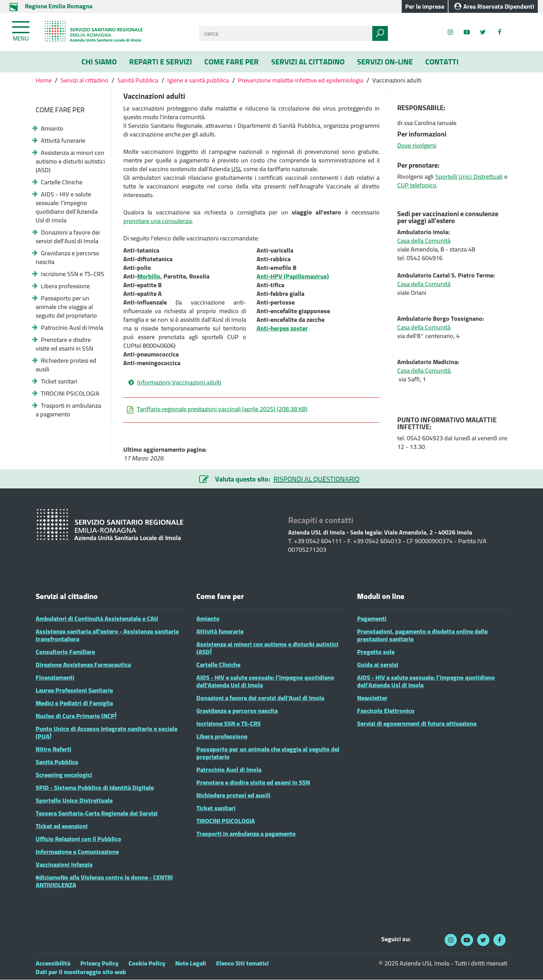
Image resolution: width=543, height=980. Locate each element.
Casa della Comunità (424, 241)
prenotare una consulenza (158, 221)
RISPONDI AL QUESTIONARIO (317, 479)
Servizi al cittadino (84, 80)
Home (44, 80)
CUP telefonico (417, 185)
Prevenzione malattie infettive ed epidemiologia (301, 80)
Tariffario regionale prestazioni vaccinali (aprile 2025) (217, 409)
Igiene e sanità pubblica (198, 80)
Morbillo (149, 276)
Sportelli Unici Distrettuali (469, 176)
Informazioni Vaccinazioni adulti (179, 382)
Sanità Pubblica (138, 80)
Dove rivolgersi (417, 145)
